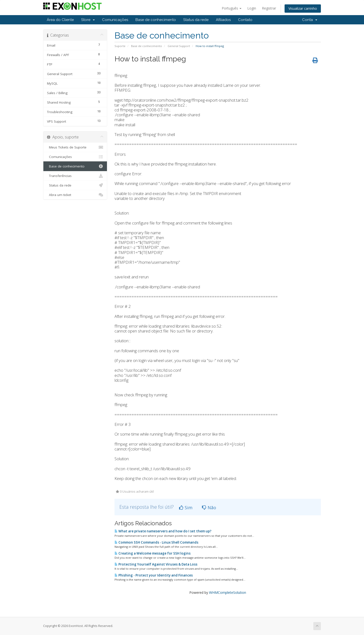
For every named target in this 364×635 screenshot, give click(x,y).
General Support (179, 46)
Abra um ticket (75, 195)
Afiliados (223, 20)
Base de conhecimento (156, 20)
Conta (310, 20)
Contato (245, 20)
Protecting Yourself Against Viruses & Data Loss (156, 564)
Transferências (75, 176)
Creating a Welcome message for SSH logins (153, 553)
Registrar (269, 8)
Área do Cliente (60, 20)
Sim (186, 508)
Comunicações (115, 20)
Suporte (120, 46)
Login (252, 8)
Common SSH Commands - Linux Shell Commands (156, 542)
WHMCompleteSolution (228, 592)
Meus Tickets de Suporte (75, 147)
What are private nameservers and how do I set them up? (163, 531)
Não (209, 508)
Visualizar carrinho (303, 8)
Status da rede (196, 20)
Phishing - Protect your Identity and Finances (154, 575)
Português (232, 8)
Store (88, 20)
